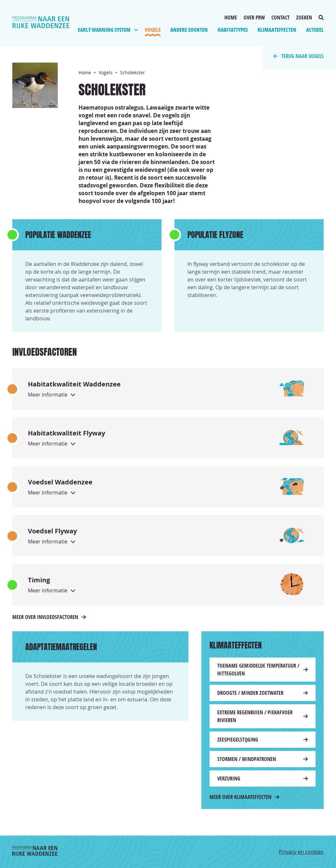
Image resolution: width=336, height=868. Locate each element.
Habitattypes (233, 30)
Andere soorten (189, 30)
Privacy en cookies (301, 852)
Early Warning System (104, 30)
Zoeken (310, 18)
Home (231, 18)
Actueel (315, 30)
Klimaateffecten (277, 30)
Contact (281, 18)
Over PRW (254, 18)
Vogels (153, 30)
